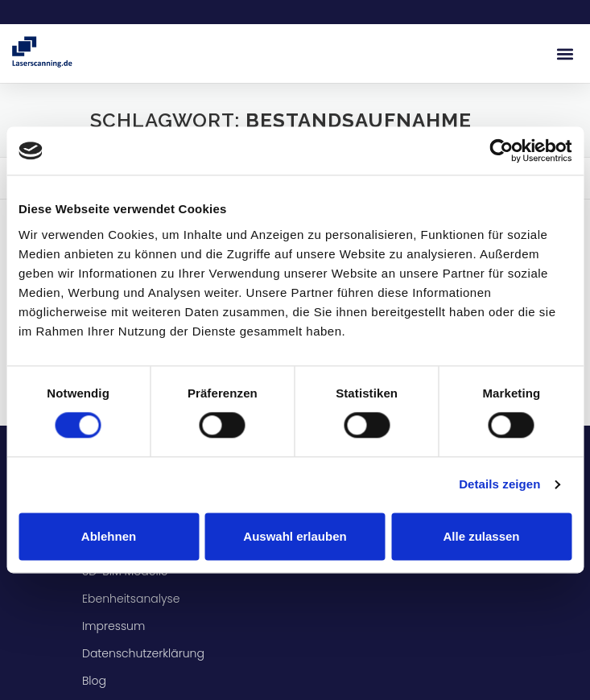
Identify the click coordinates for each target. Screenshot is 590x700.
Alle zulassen (481, 536)
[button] (565, 54)
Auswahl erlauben (295, 536)
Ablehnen (109, 536)
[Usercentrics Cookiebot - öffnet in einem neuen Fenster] (501, 150)
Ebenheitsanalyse (132, 599)
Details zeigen (499, 485)
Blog (94, 681)
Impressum (113, 626)
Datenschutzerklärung (143, 653)
